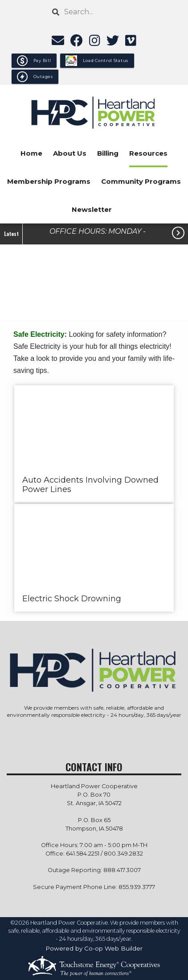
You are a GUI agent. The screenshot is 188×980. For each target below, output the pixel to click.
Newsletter (92, 209)
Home (31, 153)
